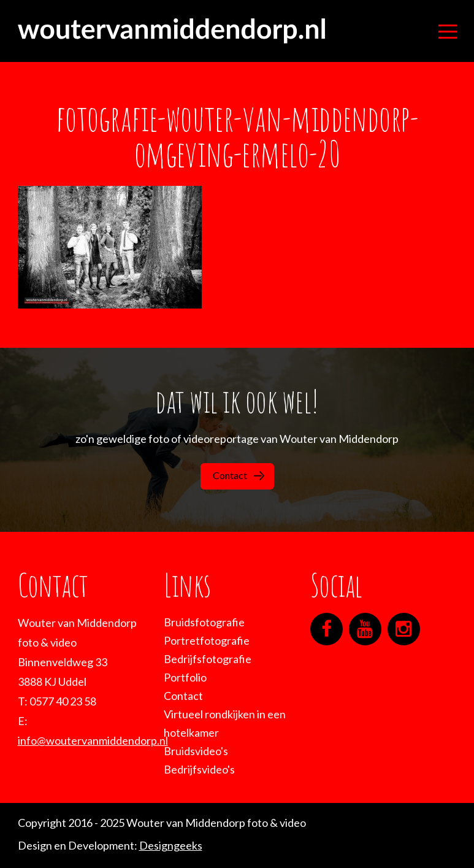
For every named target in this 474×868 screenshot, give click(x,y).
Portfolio (185, 677)
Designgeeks (171, 845)
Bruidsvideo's (196, 751)
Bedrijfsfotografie (208, 659)
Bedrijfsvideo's (199, 769)
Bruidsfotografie (204, 622)
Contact (239, 475)
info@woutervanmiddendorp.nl (93, 740)
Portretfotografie (207, 640)
